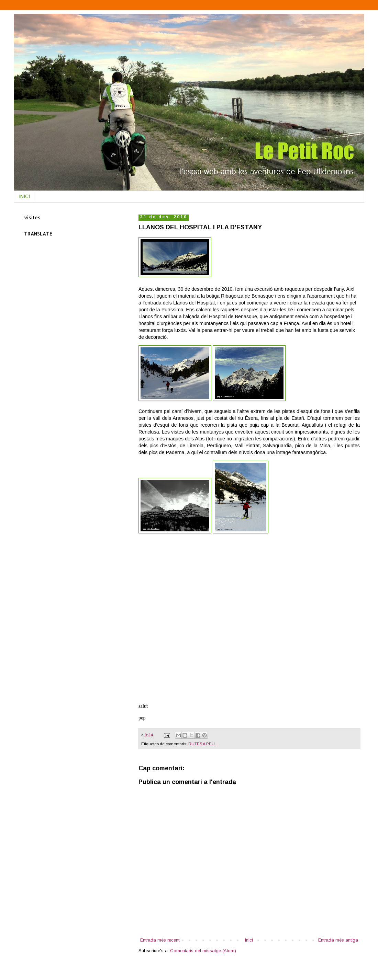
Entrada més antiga (338, 940)
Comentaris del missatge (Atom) (203, 951)
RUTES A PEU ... (204, 744)
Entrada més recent (160, 940)
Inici (249, 940)
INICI (24, 196)
